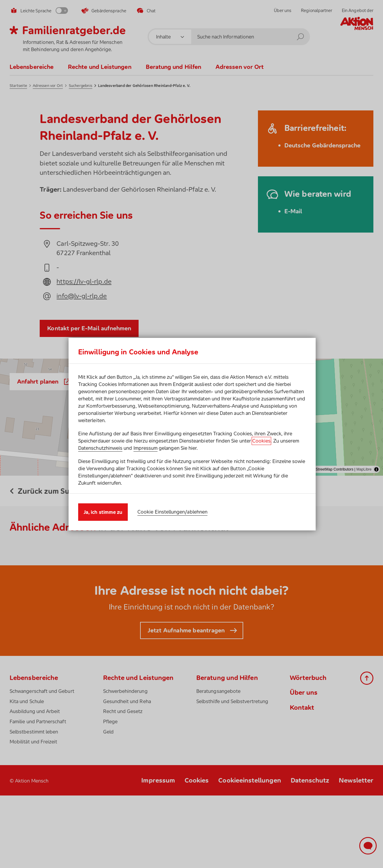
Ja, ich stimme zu (103, 512)
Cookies (261, 441)
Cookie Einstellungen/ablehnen (172, 512)
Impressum (146, 448)
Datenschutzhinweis (100, 448)
